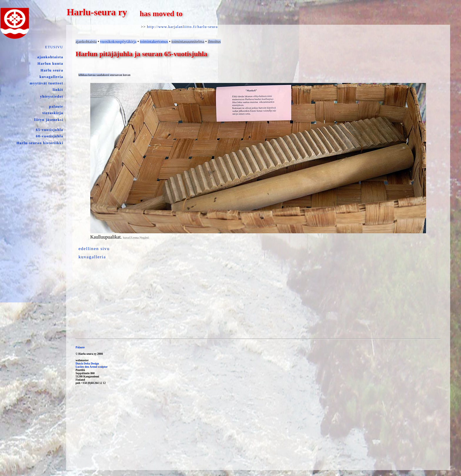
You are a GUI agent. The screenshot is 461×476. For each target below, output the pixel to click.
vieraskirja (53, 113)
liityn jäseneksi (49, 120)
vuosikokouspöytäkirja (118, 42)
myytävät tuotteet (46, 83)
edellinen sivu (94, 248)
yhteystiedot (52, 96)
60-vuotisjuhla (50, 136)
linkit (58, 90)
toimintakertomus (154, 42)
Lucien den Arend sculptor (92, 367)
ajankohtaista (50, 57)
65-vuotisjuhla (50, 130)
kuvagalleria (51, 77)
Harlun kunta (50, 64)
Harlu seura (52, 70)
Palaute (80, 347)
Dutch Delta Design (87, 363)
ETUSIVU (54, 47)
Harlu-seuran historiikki (40, 143)
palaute (56, 106)
